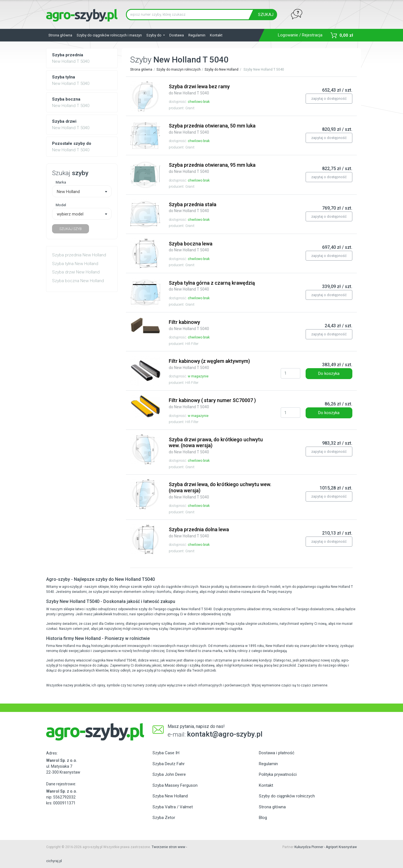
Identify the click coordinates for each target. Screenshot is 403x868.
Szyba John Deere (169, 774)
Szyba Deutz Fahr (169, 764)
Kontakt (216, 35)
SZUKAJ (266, 15)
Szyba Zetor (164, 818)
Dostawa (177, 35)
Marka (61, 182)
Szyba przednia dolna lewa (199, 532)
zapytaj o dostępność (329, 98)
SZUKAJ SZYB (71, 229)
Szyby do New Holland (222, 69)
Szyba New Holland (170, 796)
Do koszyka (329, 373)
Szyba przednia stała (193, 207)
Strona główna (60, 35)
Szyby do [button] (154, 35)
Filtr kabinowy (189, 325)
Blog (263, 818)
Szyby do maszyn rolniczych (179, 69)
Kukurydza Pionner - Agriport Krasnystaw (326, 847)
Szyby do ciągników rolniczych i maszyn (109, 35)
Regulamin (197, 35)
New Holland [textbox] (68, 192)
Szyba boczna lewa (191, 247)
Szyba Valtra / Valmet (173, 807)
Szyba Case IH (166, 753)
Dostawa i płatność (277, 753)
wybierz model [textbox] (70, 214)
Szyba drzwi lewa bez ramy (199, 89)
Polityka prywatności (278, 774)
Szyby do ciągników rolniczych (287, 796)
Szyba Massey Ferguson (175, 785)
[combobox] (82, 191)
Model (61, 205)
